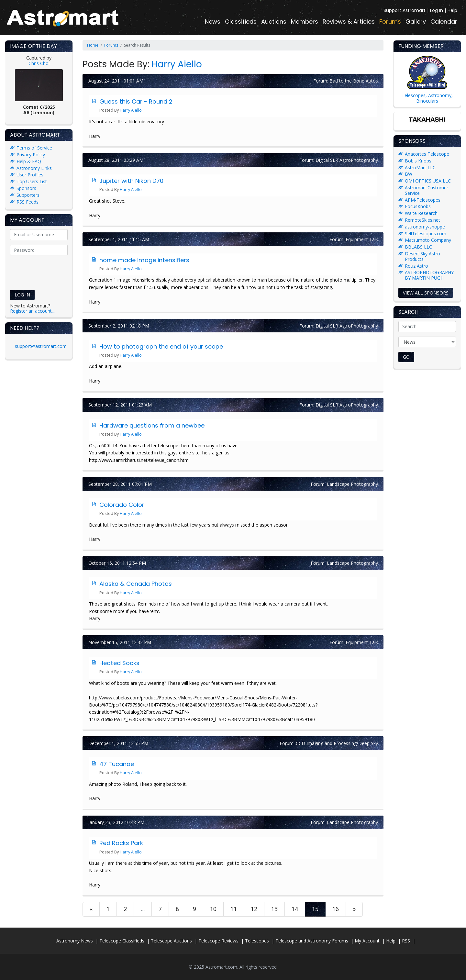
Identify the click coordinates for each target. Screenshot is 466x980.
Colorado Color (122, 505)
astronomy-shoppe (425, 227)
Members (305, 22)
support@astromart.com (41, 346)
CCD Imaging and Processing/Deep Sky (337, 743)
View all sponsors (426, 293)
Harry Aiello (177, 64)
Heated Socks (119, 663)
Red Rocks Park (121, 843)
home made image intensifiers (144, 260)
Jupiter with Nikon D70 (131, 181)
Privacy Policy (31, 155)
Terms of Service (34, 148)
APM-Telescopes (423, 200)
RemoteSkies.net (422, 220)
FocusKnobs (418, 206)
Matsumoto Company (428, 240)
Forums (390, 22)
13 (274, 909)
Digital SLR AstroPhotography (347, 160)
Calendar (444, 22)
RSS (406, 941)
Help (452, 10)
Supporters (28, 195)
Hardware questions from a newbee (152, 425)
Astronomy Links (34, 168)
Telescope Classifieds (122, 941)
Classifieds (241, 22)
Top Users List (32, 181)
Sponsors (26, 188)
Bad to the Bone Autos (354, 81)
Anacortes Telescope (427, 154)
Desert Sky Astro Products (422, 256)
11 (234, 909)
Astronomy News (75, 941)
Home (93, 45)
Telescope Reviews (218, 941)
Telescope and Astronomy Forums (312, 941)
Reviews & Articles (349, 22)
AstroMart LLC (420, 167)
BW (409, 174)
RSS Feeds (28, 202)
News (213, 22)
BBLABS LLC (418, 247)
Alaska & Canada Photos (136, 584)
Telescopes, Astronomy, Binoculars (427, 98)
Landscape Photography (352, 484)
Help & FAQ (29, 161)
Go (406, 357)
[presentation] (51, 271)
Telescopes (257, 941)
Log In (437, 10)
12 (254, 909)
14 (295, 909)
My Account (367, 941)
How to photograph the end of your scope (161, 346)
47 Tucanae (117, 764)
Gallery (416, 22)
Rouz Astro (416, 266)
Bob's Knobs (418, 161)
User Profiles (30, 175)
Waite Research (421, 213)
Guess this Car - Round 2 (136, 101)
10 (213, 909)
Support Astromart (405, 10)
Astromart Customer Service (427, 190)
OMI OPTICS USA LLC (428, 181)
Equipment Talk (362, 239)
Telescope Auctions (171, 941)
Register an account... (32, 311)
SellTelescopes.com (426, 234)
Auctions (274, 22)
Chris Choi (39, 63)
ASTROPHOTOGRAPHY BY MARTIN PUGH (429, 275)
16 (336, 909)
